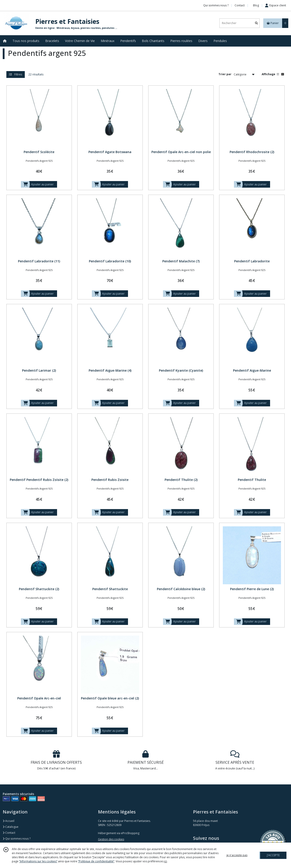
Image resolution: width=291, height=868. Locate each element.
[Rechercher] (256, 23)
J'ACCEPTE (273, 855)
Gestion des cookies (111, 839)
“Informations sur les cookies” (38, 861)
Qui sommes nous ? (17, 839)
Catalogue (11, 827)
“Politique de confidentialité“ (96, 861)
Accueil (9, 821)
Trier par (225, 74)
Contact (240, 5)
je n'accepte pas (237, 855)
